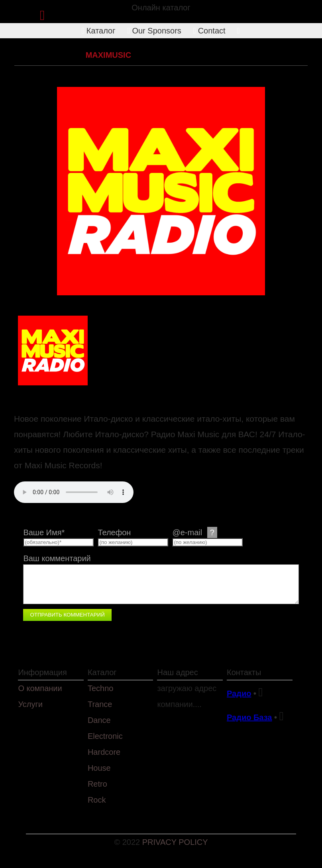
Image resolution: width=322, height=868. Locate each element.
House (99, 768)
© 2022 (128, 842)
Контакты (244, 672)
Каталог (99, 31)
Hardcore (104, 752)
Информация (42, 672)
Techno (101, 688)
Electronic (105, 736)
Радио (239, 693)
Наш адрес (177, 672)
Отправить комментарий (67, 615)
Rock (97, 800)
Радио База (249, 717)
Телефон (114, 532)
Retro (66, 55)
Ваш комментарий (57, 558)
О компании (40, 688)
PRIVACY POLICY (175, 842)
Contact (209, 31)
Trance (100, 704)
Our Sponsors (154, 31)
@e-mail (194, 532)
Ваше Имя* (44, 532)
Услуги (30, 704)
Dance (99, 720)
